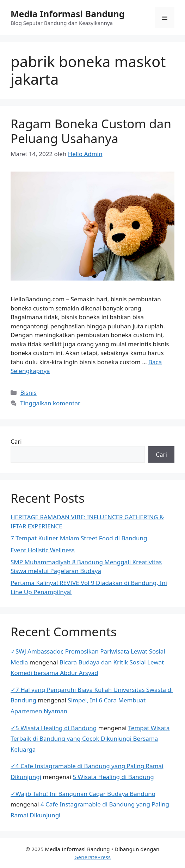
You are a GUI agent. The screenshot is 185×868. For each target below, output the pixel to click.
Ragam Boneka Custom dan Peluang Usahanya (91, 131)
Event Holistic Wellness (43, 550)
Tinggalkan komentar (50, 403)
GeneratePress (92, 857)
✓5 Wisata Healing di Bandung (54, 728)
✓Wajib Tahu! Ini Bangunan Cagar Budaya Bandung (83, 794)
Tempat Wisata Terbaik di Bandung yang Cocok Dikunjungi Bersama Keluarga (90, 739)
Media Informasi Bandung (68, 14)
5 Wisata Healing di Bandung (113, 777)
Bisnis (28, 393)
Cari (16, 441)
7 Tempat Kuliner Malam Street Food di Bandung (79, 538)
